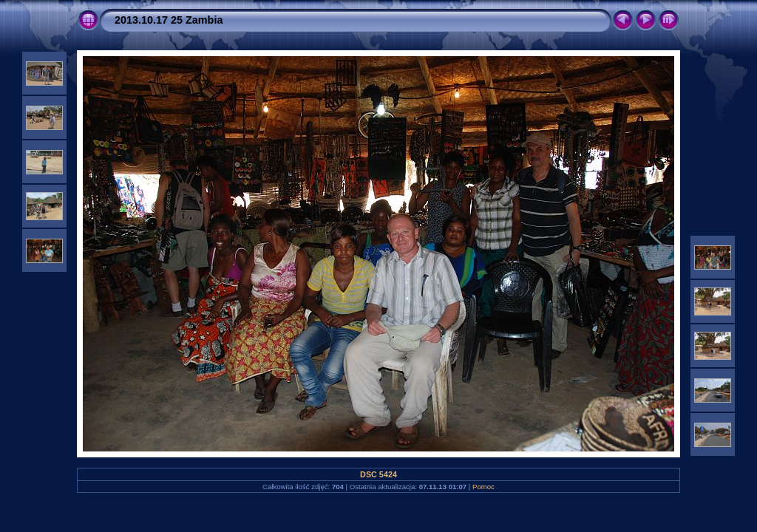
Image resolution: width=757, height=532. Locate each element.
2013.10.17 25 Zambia (169, 20)
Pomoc (483, 487)
